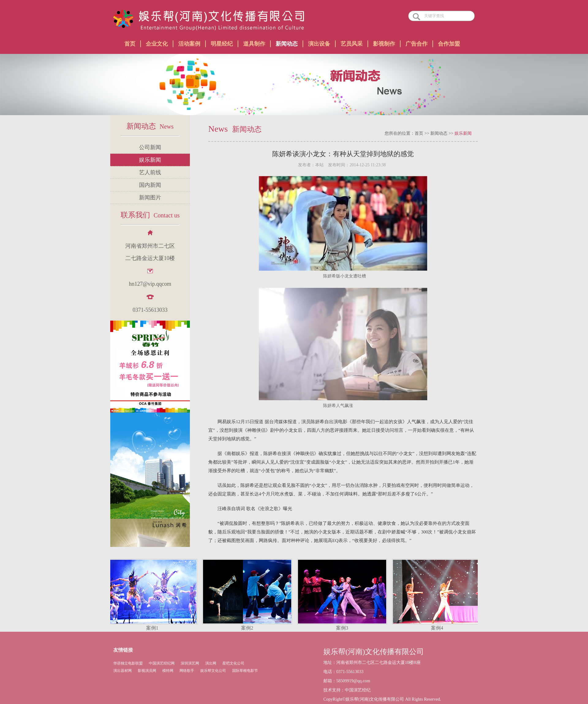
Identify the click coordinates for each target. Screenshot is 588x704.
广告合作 (417, 44)
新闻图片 (150, 198)
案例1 (153, 628)
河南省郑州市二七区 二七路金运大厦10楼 (150, 252)
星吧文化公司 (233, 663)
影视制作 (384, 44)
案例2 (248, 628)
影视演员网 (147, 671)
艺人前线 (150, 172)
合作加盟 (449, 44)
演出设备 (319, 44)
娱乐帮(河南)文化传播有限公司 (374, 652)
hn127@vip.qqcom (150, 284)
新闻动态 (287, 44)
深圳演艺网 (190, 663)
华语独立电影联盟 (128, 663)
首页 (130, 44)
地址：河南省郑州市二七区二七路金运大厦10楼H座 (372, 663)
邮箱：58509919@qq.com (347, 681)
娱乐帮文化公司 (213, 671)
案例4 (438, 628)
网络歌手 (187, 671)
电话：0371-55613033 (343, 672)
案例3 (343, 628)
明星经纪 (222, 44)
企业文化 (157, 44)
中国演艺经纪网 (162, 663)
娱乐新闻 (150, 160)
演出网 (211, 663)
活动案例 (189, 44)
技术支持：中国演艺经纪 (347, 690)
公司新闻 (150, 147)
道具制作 (254, 44)
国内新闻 (150, 185)
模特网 (168, 671)
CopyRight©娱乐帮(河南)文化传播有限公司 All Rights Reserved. (382, 699)
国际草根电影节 (245, 671)
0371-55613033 (150, 310)
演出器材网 (123, 671)
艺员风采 (352, 44)
